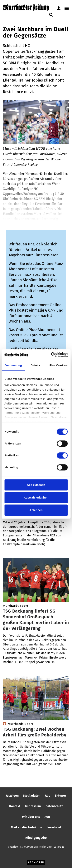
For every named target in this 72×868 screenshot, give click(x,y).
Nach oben (36, 862)
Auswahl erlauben (36, 497)
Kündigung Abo (36, 838)
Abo (48, 796)
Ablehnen (36, 510)
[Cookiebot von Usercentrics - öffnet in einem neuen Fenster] (51, 355)
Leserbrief (54, 827)
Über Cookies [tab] (58, 365)
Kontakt (15, 806)
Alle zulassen (36, 485)
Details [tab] (35, 365)
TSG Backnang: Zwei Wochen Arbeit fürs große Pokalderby (35, 732)
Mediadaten (32, 796)
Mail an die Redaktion (26, 827)
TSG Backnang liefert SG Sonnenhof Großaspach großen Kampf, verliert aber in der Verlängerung (36, 620)
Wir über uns (31, 817)
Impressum (33, 806)
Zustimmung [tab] (13, 365)
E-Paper (60, 796)
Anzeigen (12, 796)
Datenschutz (54, 806)
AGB (47, 817)
